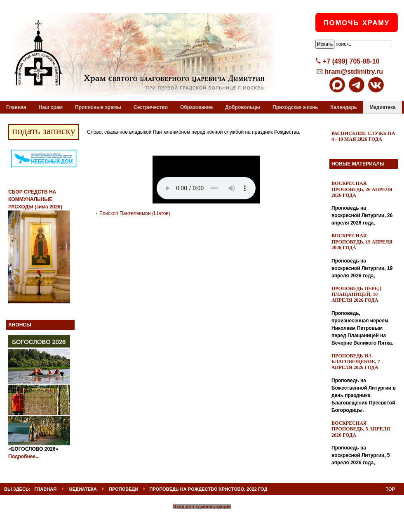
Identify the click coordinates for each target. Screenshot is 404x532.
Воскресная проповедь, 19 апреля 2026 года (362, 242)
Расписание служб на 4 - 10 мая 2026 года (363, 136)
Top (390, 489)
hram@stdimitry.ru (354, 72)
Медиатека (83, 489)
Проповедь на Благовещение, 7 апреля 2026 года (356, 362)
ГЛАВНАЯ (46, 489)
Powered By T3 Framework (202, 517)
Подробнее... (24, 456)
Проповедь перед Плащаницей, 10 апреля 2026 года (356, 294)
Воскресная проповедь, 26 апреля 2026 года (362, 189)
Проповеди (123, 489)
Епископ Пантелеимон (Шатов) (135, 213)
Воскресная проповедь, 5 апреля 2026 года (361, 429)
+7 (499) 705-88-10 (351, 61)
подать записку (43, 131)
